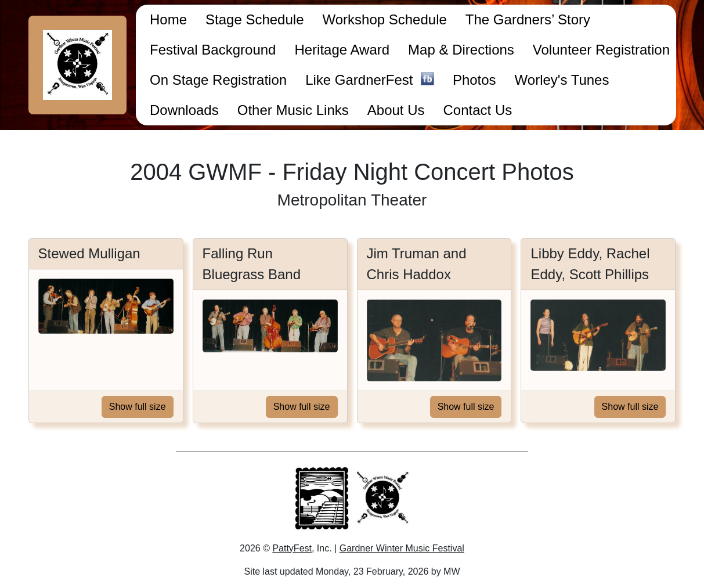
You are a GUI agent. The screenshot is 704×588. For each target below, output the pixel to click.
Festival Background (213, 50)
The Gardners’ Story (528, 19)
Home (168, 19)
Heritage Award (342, 50)
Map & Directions (461, 50)
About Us (396, 110)
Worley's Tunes (562, 80)
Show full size (138, 407)
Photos (474, 80)
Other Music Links (293, 110)
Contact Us (478, 110)
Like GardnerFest (370, 81)
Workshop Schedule (384, 19)
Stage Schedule (254, 19)
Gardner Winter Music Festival (402, 548)
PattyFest (292, 548)
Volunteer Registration (601, 50)
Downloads (184, 110)
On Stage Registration (218, 80)
